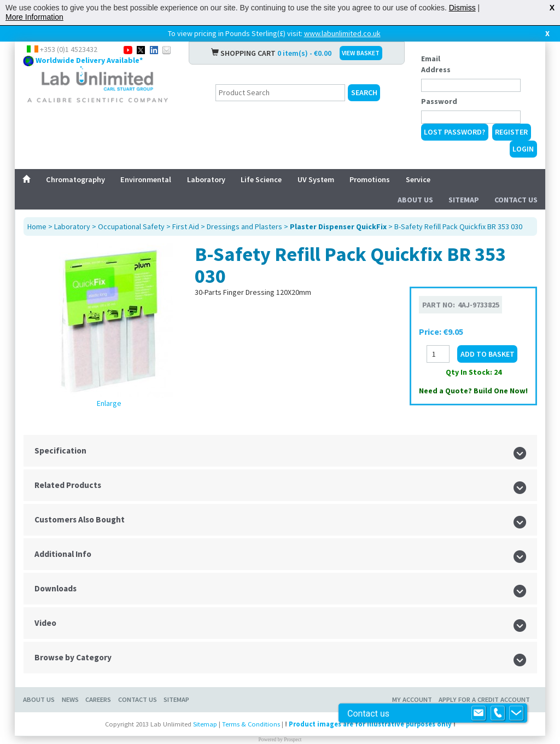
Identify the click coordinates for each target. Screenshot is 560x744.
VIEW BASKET (361, 53)
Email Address (436, 64)
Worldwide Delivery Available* (89, 60)
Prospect (293, 740)
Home (37, 226)
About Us (415, 200)
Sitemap (464, 200)
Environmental (146, 179)
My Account (412, 699)
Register (511, 132)
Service (418, 179)
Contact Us (516, 200)
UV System (316, 179)
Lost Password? (454, 132)
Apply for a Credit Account (484, 699)
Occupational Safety (131, 226)
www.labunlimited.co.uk (342, 33)
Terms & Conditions (251, 724)
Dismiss (462, 8)
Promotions (370, 179)
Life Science (261, 179)
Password (439, 101)
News (70, 699)
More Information (34, 17)
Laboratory (206, 179)
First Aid (186, 226)
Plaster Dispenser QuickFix (338, 226)
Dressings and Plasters (244, 226)
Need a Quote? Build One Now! (473, 391)
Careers (98, 699)
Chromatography (75, 179)
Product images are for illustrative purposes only (370, 724)
